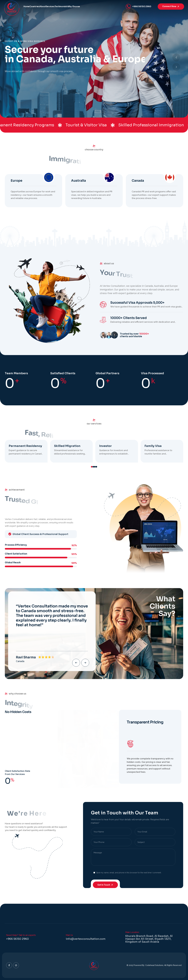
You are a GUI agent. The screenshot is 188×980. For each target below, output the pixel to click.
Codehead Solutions (154, 965)
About (56, 6)
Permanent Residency (25, 446)
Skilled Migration (67, 446)
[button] (176, 67)
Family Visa (153, 446)
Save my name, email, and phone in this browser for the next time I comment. (129, 873)
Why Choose (102, 6)
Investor (105, 446)
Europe (17, 181)
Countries (42, 6)
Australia (79, 181)
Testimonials (85, 6)
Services (68, 6)
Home (29, 6)
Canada (138, 181)
